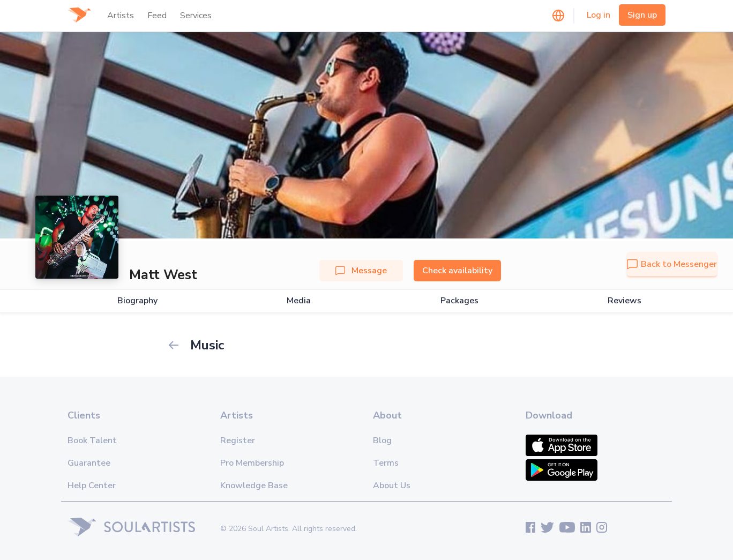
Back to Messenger (672, 264)
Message (361, 271)
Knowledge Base (254, 486)
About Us (392, 486)
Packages (459, 301)
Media (299, 301)
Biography (137, 301)
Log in (599, 15)
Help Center (92, 486)
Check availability (457, 271)
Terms (386, 463)
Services (196, 16)
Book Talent (92, 440)
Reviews (624, 301)
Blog (382, 440)
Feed (157, 16)
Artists (121, 16)
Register (238, 440)
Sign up (642, 15)
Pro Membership (252, 463)
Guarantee (89, 463)
